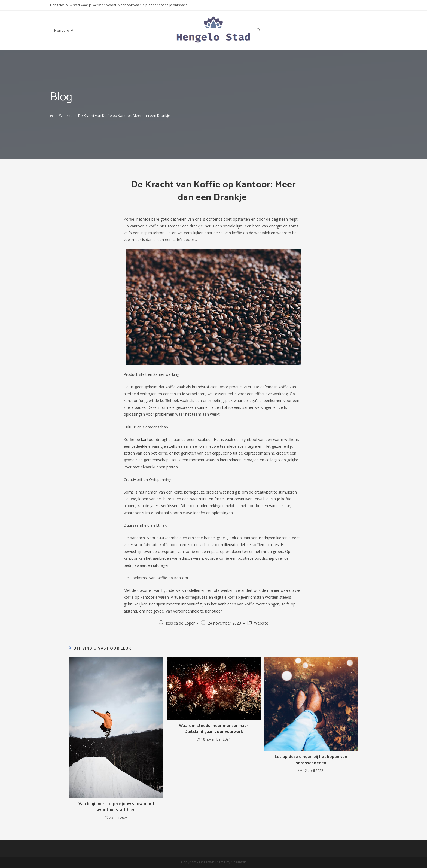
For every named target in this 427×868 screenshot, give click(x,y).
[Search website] (259, 30)
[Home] (52, 115)
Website (261, 623)
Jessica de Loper (180, 623)
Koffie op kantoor (139, 439)
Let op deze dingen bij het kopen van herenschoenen (311, 760)
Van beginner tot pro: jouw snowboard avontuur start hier (116, 807)
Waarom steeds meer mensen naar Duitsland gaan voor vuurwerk (213, 729)
